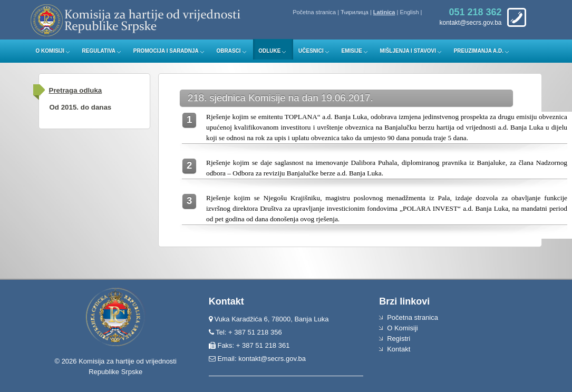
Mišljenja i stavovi (408, 51)
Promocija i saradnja (166, 51)
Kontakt (399, 349)
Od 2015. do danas (81, 107)
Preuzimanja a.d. (479, 51)
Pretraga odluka (76, 90)
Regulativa (99, 51)
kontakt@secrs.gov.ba (272, 359)
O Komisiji (50, 51)
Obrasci (228, 51)
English (409, 12)
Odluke (269, 51)
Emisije (351, 51)
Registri (399, 339)
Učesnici (311, 51)
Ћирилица (355, 12)
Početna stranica (314, 12)
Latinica (384, 12)
